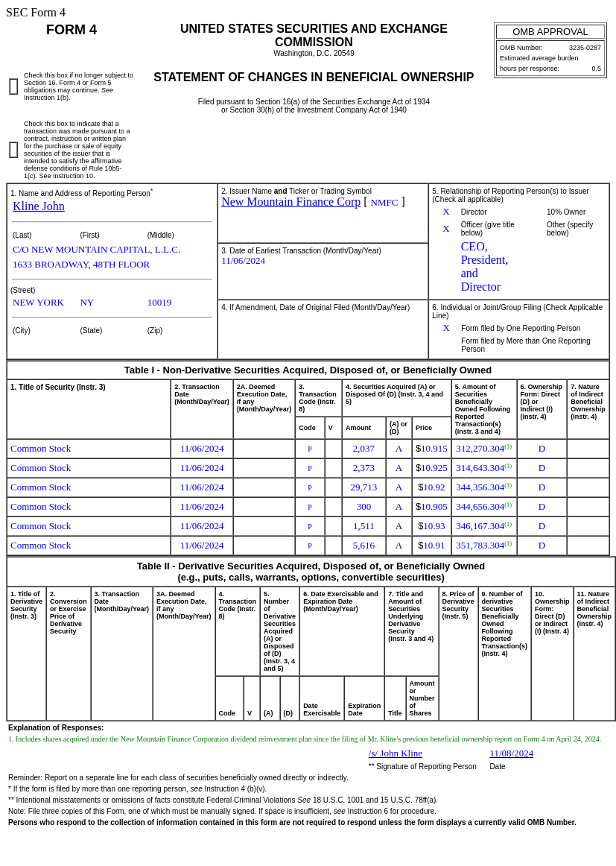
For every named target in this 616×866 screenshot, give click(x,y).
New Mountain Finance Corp (291, 202)
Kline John (39, 206)
